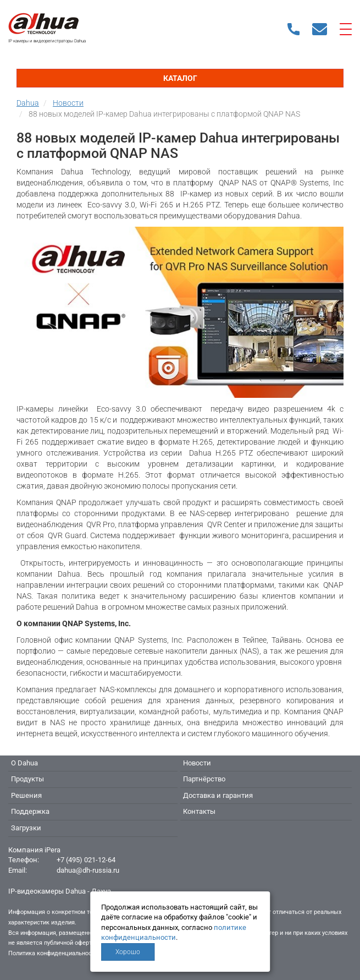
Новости (197, 763)
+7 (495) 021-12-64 (86, 860)
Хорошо (128, 952)
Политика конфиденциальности (53, 953)
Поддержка (30, 811)
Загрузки (26, 828)
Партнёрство (204, 779)
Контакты (199, 811)
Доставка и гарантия (218, 795)
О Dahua (24, 763)
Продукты (27, 779)
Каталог (180, 78)
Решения (26, 795)
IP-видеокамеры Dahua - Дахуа (60, 891)
